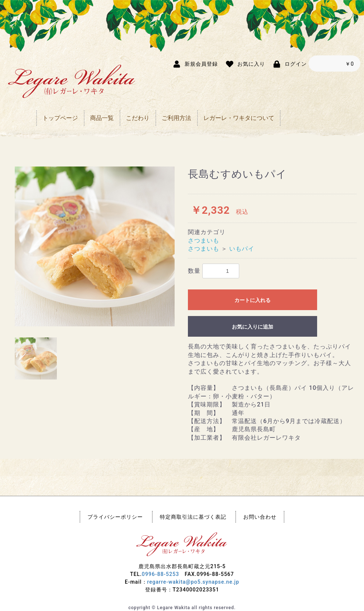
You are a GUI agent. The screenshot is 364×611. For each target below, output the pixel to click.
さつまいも (204, 241)
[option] (95, 246)
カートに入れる (253, 300)
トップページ (60, 118)
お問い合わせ (260, 517)
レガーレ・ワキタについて (239, 118)
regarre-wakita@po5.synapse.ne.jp (193, 582)
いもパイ (242, 249)
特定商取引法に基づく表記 (193, 517)
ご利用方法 (176, 118)
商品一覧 (102, 118)
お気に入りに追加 (253, 327)
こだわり (138, 118)
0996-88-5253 (160, 574)
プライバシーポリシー (115, 517)
